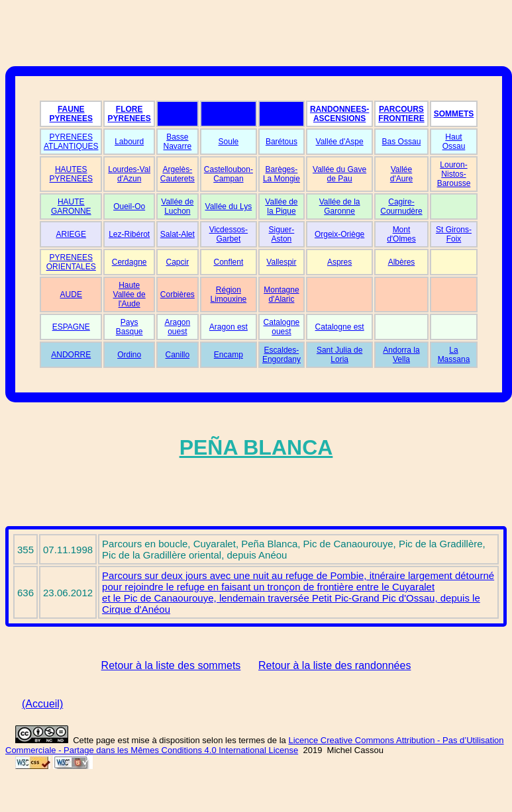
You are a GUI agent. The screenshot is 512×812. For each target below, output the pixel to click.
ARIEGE (71, 234)
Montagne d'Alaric (281, 294)
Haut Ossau (454, 142)
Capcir (178, 262)
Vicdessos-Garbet (229, 234)
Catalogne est (340, 327)
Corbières (178, 294)
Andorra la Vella (401, 355)
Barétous (282, 142)
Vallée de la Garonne (340, 206)
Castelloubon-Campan (229, 174)
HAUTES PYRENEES (71, 174)
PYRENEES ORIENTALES (71, 262)
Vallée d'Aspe (340, 142)
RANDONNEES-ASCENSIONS (339, 114)
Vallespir (281, 262)
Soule (229, 142)
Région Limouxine (229, 294)
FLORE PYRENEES (129, 114)
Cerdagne (129, 262)
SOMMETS (454, 114)
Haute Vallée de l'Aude (129, 294)
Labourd (129, 142)
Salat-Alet (178, 234)
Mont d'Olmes (401, 234)
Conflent (229, 262)
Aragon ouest (177, 327)
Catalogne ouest (282, 327)
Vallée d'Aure (401, 174)
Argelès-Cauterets (178, 174)
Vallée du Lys (229, 206)
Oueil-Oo (129, 206)
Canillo (178, 355)
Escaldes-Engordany (282, 355)
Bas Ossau (402, 142)
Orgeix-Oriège (339, 234)
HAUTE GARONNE (71, 206)
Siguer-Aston (282, 234)
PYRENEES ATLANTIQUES (71, 142)
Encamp (229, 355)
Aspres (339, 262)
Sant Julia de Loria (339, 355)
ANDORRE (71, 355)
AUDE (71, 294)
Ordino (129, 355)
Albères (402, 262)
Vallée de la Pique (281, 206)
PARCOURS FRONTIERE (401, 114)
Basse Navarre (178, 142)
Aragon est (229, 327)
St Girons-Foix (454, 234)
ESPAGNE (71, 327)
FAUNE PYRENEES (71, 114)
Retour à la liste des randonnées (334, 665)
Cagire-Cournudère (401, 206)
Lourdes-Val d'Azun (129, 174)
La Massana (454, 355)
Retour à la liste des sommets (171, 665)
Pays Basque (129, 327)
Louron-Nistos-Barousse (454, 174)
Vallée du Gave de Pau (339, 174)
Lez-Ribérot (129, 234)
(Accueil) (42, 704)
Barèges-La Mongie (282, 174)
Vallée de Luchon (177, 206)
